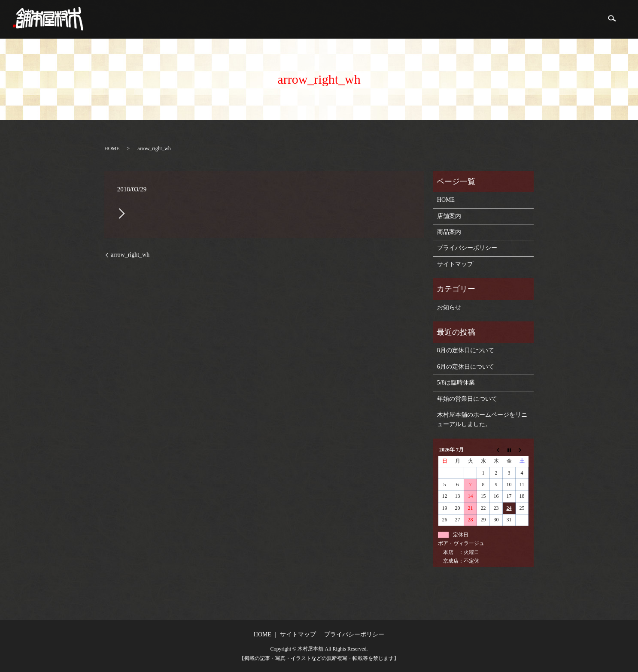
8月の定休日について (466, 350)
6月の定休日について (466, 367)
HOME (505, 20)
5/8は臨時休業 (456, 383)
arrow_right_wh (130, 255)
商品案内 (579, 20)
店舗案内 (540, 20)
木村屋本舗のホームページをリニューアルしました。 (482, 419)
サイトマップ (455, 264)
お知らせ (449, 307)
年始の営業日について (467, 399)
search (611, 19)
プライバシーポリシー (467, 248)
